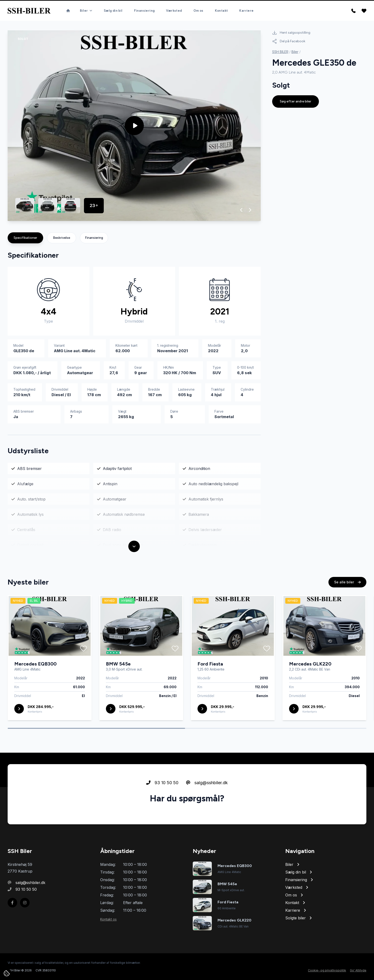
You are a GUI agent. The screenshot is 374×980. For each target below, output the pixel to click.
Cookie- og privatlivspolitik (327, 970)
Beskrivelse (62, 238)
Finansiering (94, 238)
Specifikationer (25, 238)
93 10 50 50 (162, 805)
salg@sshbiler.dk (207, 805)
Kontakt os (108, 919)
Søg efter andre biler (296, 101)
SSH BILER (280, 52)
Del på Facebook (289, 41)
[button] (242, 210)
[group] (134, 126)
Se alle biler (347, 604)
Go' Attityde (358, 970)
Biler (295, 52)
